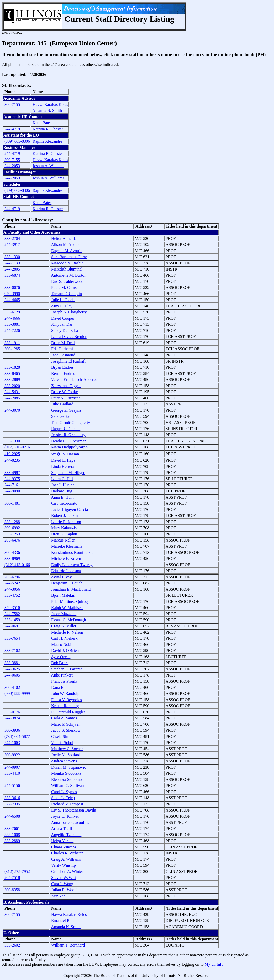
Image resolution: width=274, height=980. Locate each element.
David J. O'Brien (65, 651)
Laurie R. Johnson (66, 522)
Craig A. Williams (66, 859)
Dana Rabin (61, 687)
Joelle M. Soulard (66, 755)
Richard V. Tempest (67, 804)
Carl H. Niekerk (64, 638)
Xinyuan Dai (62, 324)
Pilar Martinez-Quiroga (70, 601)
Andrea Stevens (64, 761)
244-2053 (12, 166)
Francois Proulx (64, 681)
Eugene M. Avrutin (67, 251)
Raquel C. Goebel (66, 429)
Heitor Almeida (64, 238)
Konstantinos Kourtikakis (72, 552)
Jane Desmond (63, 355)
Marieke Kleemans (67, 546)
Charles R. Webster (67, 853)
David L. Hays (63, 460)
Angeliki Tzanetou (66, 835)
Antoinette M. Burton (69, 275)
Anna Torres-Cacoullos (70, 822)
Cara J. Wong (62, 884)
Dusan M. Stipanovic (69, 767)
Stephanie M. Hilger (68, 473)
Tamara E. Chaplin (67, 294)
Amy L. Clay (62, 306)
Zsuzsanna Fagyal (66, 386)
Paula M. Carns (64, 288)
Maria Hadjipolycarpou (70, 447)
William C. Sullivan (68, 786)
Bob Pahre (60, 663)
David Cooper (63, 318)
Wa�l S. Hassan (65, 454)
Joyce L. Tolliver (65, 816)
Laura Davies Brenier (69, 337)
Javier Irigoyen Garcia (70, 509)
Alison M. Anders (66, 245)
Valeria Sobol (62, 743)
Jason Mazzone (64, 614)
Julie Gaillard (62, 404)
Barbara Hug (62, 491)
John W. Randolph (66, 694)
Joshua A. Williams (48, 166)
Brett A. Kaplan (64, 534)
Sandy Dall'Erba (65, 330)
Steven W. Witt (64, 878)
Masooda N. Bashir (67, 263)
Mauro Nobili (62, 644)
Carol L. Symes (64, 792)
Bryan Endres (62, 367)
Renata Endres (63, 373)
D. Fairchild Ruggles (68, 712)
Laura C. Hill (62, 479)
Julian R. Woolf (64, 890)
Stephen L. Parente (67, 669)
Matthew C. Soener (67, 749)
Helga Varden (62, 841)
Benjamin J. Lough (67, 583)
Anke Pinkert (62, 675)
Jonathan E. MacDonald (71, 589)
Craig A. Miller (64, 626)
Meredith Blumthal (67, 269)
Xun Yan (58, 896)
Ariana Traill (61, 829)
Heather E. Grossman (69, 441)
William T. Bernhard (68, 945)
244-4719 (12, 129)
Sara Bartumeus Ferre (69, 257)
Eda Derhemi (62, 349)
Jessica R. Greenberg (68, 435)
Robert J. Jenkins (65, 516)
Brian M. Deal (63, 343)
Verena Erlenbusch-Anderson (75, 380)
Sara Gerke (60, 416)
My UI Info (214, 964)
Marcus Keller (63, 540)
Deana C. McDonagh (69, 620)
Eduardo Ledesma (66, 571)
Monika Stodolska (66, 773)
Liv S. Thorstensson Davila (74, 810)
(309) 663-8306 (17, 141)
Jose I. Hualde (63, 485)
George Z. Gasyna (66, 410)
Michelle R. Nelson (67, 632)
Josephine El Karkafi (68, 361)
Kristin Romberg (65, 706)
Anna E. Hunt (62, 497)
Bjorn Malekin (63, 595)
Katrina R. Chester (48, 129)
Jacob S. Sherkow (66, 730)
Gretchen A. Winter (67, 871)
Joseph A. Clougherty (69, 312)
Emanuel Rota (63, 921)
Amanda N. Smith (47, 111)
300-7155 (12, 104)
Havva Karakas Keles (50, 104)
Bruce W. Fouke (65, 392)
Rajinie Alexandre (47, 141)
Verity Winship (64, 865)
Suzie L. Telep (63, 798)
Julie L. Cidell (63, 300)
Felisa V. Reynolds (67, 700)
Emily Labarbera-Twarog (72, 565)
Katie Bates (42, 123)
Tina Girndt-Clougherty (71, 423)
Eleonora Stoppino (67, 779)
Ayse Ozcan (61, 657)
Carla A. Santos (64, 718)
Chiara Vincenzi (64, 847)
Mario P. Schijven (66, 724)
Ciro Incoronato (64, 503)
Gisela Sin (60, 736)
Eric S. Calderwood (67, 281)
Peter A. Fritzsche (66, 398)
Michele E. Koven (66, 559)
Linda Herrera (63, 466)
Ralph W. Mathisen (67, 608)
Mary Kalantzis (64, 528)
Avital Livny (61, 577)
